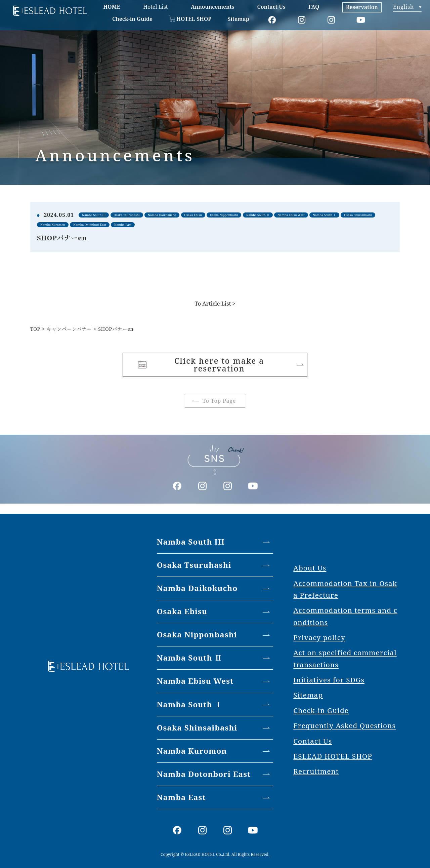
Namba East (181, 797)
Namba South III (191, 542)
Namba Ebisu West (195, 681)
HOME (112, 7)
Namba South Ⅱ (190, 658)
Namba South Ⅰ (190, 704)
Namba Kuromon (192, 751)
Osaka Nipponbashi (197, 635)
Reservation (362, 7)
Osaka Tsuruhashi (194, 565)
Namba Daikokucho (197, 588)
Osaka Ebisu (182, 611)
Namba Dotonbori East (204, 774)
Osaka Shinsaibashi (197, 728)
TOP (35, 329)
